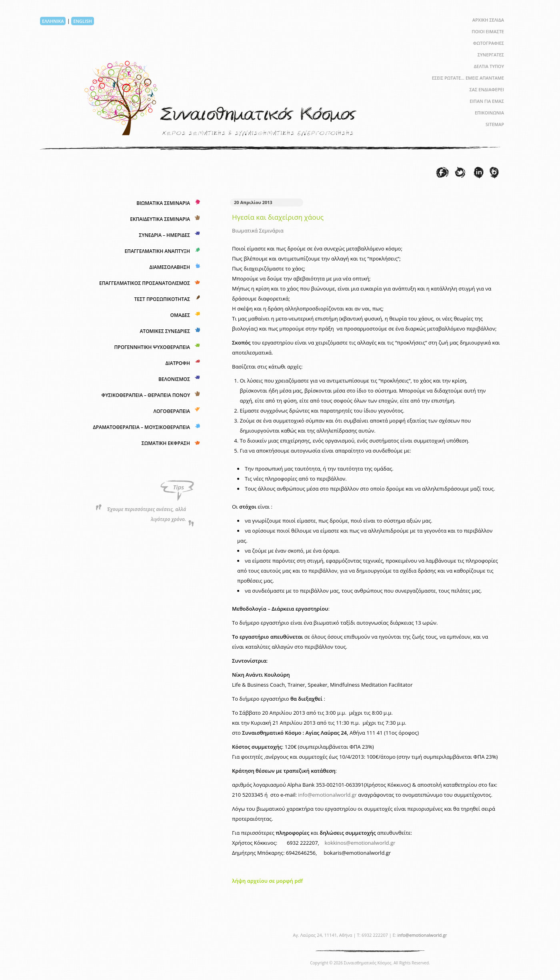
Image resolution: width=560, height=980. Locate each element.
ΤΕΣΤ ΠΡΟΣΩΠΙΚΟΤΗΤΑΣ (162, 299)
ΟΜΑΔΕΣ (180, 315)
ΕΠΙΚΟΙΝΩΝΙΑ (489, 113)
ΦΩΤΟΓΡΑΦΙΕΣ (488, 43)
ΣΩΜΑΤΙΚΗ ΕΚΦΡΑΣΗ (166, 443)
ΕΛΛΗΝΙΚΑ (53, 21)
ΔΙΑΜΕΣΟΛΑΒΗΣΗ (170, 267)
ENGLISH (82, 21)
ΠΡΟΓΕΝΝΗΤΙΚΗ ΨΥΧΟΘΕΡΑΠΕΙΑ (152, 347)
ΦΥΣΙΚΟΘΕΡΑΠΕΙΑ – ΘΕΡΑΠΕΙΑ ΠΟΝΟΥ (146, 395)
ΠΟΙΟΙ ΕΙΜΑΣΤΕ (488, 31)
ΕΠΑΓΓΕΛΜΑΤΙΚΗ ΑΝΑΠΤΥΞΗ (157, 251)
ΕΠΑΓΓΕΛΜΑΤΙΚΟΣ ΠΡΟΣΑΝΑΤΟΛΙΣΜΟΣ (145, 283)
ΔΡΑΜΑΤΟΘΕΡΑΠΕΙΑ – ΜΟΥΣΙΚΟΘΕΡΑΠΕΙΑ (141, 427)
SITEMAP (495, 124)
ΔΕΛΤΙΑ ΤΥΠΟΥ (489, 66)
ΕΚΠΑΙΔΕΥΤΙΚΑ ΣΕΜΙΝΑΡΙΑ (160, 219)
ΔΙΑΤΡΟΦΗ (178, 363)
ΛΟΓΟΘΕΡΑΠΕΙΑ (172, 411)
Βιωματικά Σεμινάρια (258, 230)
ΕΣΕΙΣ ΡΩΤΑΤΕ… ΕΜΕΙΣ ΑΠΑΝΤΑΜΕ (468, 78)
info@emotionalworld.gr (327, 795)
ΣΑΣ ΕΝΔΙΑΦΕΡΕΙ (487, 89)
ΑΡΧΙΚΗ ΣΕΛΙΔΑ (488, 20)
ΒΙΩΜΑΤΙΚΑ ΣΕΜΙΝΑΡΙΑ (163, 203)
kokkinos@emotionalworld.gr (360, 843)
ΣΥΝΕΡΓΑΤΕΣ (491, 55)
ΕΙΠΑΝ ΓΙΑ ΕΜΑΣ (487, 101)
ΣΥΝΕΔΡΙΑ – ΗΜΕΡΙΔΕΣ (164, 235)
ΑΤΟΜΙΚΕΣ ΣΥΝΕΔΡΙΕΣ (165, 331)
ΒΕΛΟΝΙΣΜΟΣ (174, 379)
